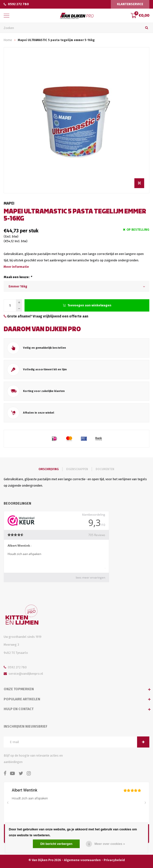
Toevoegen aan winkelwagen (87, 305)
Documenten (105, 469)
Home (8, 40)
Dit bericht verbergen (56, 844)
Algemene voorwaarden (82, 860)
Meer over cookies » (110, 844)
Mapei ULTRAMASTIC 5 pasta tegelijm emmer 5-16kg (56, 40)
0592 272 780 (16, 4)
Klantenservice (130, 4)
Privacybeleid (114, 860)
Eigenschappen (77, 469)
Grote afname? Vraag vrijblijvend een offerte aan (46, 316)
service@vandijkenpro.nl (23, 674)
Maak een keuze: (18, 277)
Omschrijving (49, 469)
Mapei (9, 203)
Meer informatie (16, 267)
